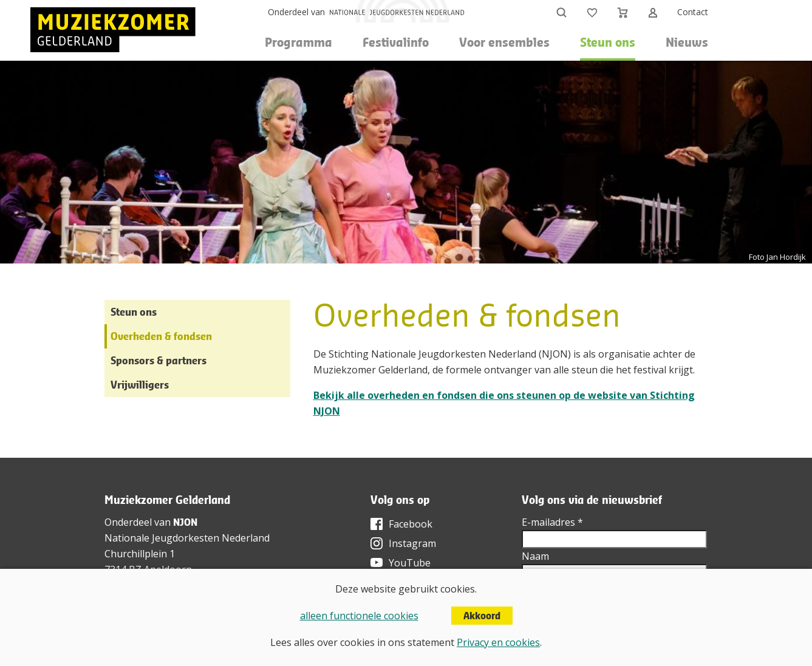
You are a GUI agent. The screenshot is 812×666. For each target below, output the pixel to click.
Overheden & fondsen (161, 336)
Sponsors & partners (159, 360)
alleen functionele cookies (359, 616)
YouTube (410, 563)
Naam (535, 556)
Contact (693, 12)
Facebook (411, 524)
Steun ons (134, 312)
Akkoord (482, 616)
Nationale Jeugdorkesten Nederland (187, 538)
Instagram (412, 543)
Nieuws (687, 42)
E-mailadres (552, 522)
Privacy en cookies (498, 642)
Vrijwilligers (140, 385)
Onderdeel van (296, 12)
